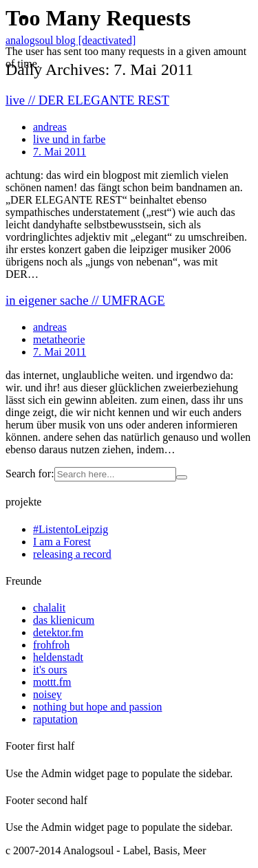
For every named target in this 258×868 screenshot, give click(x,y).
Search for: (30, 474)
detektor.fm (58, 632)
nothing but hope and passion (98, 707)
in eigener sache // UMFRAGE (85, 300)
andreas (50, 327)
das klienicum (64, 620)
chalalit (49, 608)
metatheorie (59, 339)
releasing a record (72, 554)
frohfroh (51, 645)
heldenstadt (58, 657)
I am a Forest (62, 542)
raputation (55, 719)
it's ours (50, 670)
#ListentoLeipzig (71, 529)
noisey (47, 694)
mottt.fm (52, 682)
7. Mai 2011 (60, 352)
